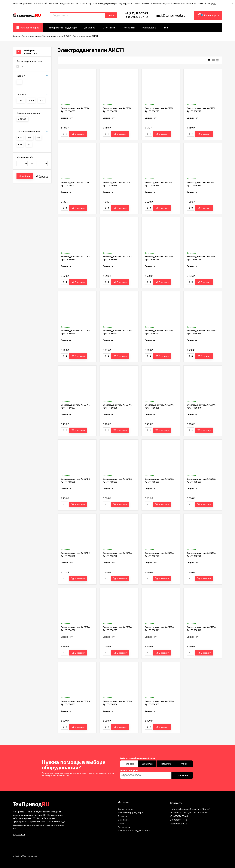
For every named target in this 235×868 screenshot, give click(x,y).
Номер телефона (129, 770)
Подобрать (25, 176)
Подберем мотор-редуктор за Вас (134, 830)
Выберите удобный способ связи (138, 758)
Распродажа (124, 827)
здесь (213, 3)
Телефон (129, 764)
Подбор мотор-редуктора (130, 813)
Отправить (182, 775)
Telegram (166, 764)
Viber (184, 764)
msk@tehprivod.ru (178, 823)
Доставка (122, 816)
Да (20, 66)
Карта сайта (19, 834)
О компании (123, 820)
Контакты (122, 823)
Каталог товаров (126, 809)
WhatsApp (147, 764)
